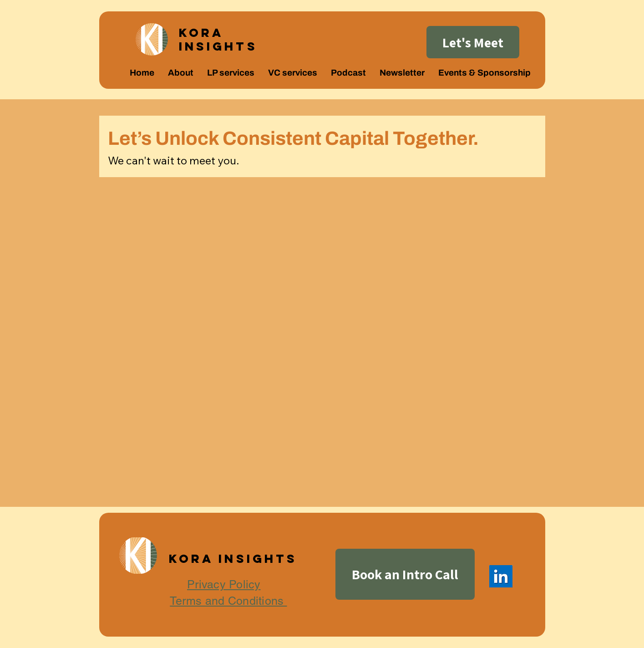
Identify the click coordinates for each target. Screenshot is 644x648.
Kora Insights (218, 39)
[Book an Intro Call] (405, 574)
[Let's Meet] (473, 42)
